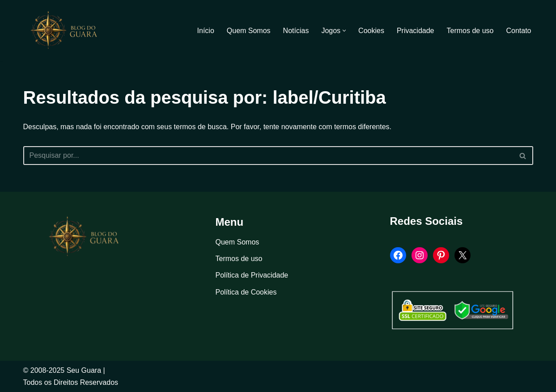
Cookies (371, 31)
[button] (344, 31)
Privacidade (416, 31)
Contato (518, 31)
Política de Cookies (246, 292)
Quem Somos (249, 31)
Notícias (296, 31)
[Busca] (268, 156)
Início (206, 31)
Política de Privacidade (252, 275)
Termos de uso (470, 31)
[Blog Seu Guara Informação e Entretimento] (68, 30)
